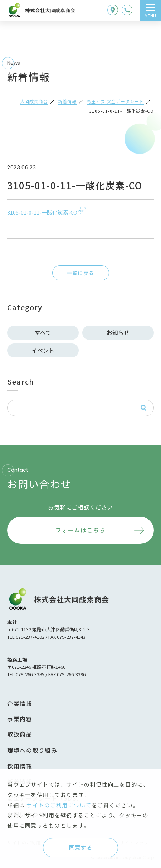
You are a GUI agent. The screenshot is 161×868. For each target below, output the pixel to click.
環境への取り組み (32, 750)
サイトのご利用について (58, 805)
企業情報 (20, 703)
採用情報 (20, 766)
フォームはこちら (81, 530)
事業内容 (20, 719)
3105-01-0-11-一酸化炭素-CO (42, 212)
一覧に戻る (81, 273)
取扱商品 (20, 734)
